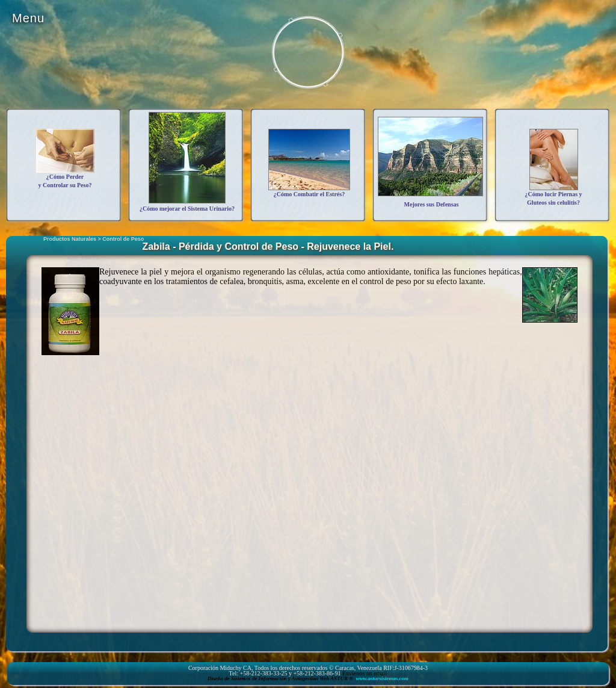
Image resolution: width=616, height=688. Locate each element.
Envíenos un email (365, 673)
